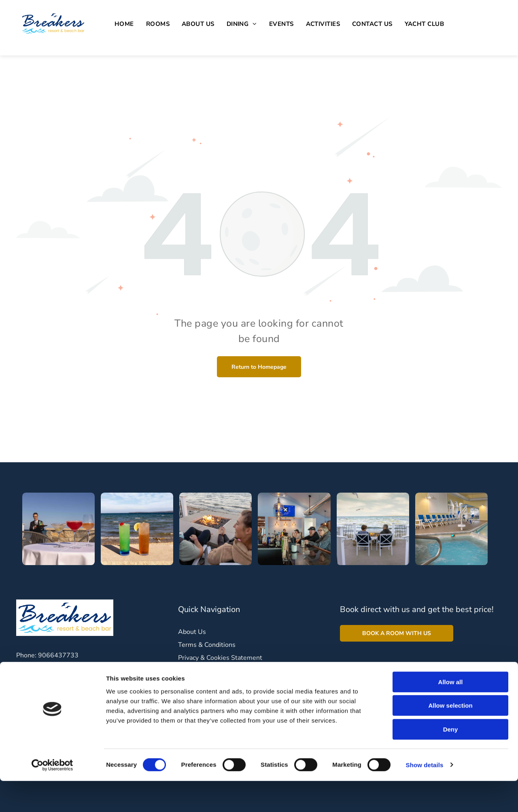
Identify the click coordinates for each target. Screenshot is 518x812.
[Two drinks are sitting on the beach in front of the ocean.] (137, 529)
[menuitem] (124, 24)
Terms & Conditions (207, 645)
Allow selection (450, 737)
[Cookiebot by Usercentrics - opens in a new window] (52, 796)
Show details (425, 796)
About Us (192, 632)
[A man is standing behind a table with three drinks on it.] (58, 529)
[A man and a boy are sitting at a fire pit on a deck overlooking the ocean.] (373, 529)
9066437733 (58, 655)
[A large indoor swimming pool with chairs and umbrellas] (451, 529)
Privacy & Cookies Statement (220, 658)
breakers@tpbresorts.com (74, 668)
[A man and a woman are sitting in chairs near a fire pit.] (215, 529)
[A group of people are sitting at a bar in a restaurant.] (294, 529)
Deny (451, 760)
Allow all (451, 713)
